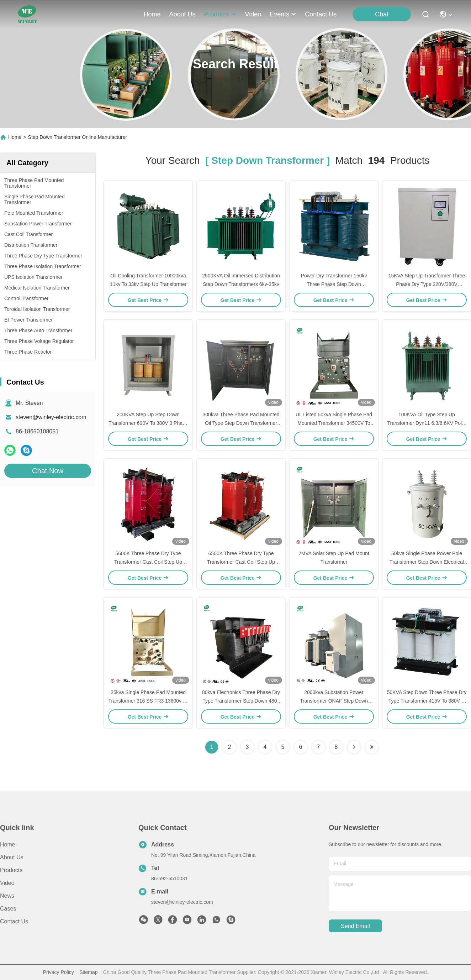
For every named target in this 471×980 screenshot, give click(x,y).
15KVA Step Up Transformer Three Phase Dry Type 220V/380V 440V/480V (427, 284)
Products (11, 870)
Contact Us (14, 921)
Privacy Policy (59, 972)
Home (152, 14)
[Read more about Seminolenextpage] (354, 747)
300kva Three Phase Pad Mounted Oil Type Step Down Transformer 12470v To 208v (241, 423)
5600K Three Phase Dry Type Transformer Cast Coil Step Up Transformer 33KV (148, 562)
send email (355, 926)
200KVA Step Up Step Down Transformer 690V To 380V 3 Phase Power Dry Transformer (148, 423)
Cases (8, 909)
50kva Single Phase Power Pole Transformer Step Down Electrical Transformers (427, 562)
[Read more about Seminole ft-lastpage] (372, 747)
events (283, 14)
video (253, 14)
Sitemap (88, 972)
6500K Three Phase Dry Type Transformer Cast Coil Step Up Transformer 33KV (241, 562)
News (7, 896)
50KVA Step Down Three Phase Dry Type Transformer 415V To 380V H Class (427, 701)
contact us (321, 14)
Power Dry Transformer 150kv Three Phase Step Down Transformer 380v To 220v (334, 284)
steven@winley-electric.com (51, 417)
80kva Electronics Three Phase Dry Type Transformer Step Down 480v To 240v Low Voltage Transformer (241, 701)
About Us (12, 857)
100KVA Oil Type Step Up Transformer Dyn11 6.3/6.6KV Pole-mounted (427, 423)
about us (182, 14)
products (220, 14)
